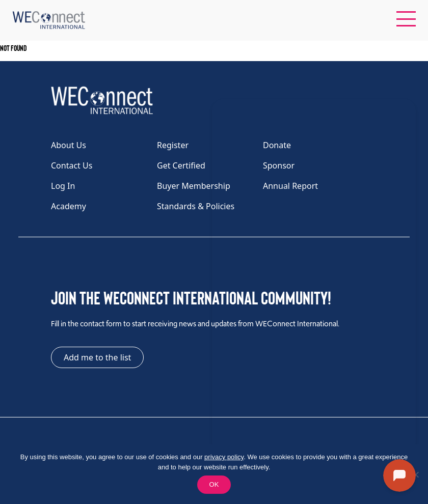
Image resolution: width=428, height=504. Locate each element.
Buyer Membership (194, 186)
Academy (69, 206)
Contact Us (72, 165)
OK (214, 484)
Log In (63, 186)
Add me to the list (97, 357)
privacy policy (224, 457)
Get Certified (181, 165)
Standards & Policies (196, 206)
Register (173, 145)
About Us (69, 145)
